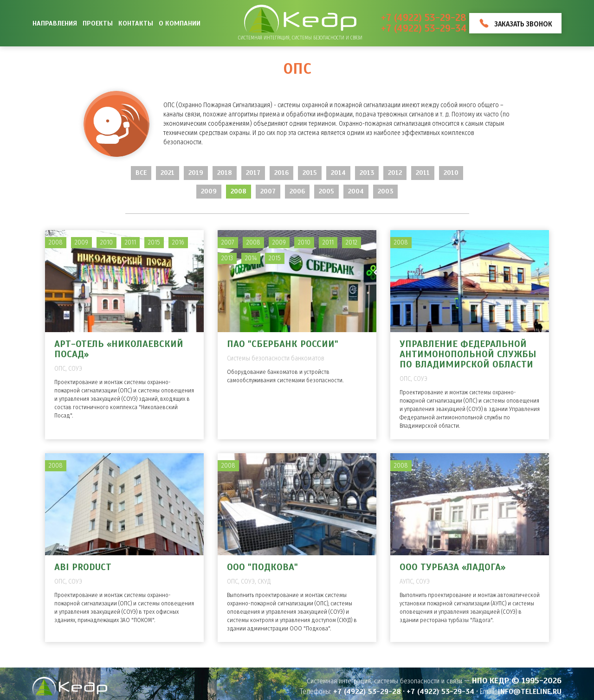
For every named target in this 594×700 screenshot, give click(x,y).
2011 (423, 173)
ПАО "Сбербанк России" (283, 344)
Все (141, 173)
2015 (310, 173)
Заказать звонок (523, 24)
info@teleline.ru (530, 692)
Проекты (98, 23)
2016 (281, 173)
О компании (180, 23)
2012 (395, 173)
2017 (253, 173)
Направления (55, 23)
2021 (168, 173)
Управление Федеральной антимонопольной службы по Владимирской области (468, 354)
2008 (239, 191)
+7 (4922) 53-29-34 (424, 29)
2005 (326, 191)
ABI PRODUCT (83, 567)
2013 (367, 173)
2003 (385, 191)
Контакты (136, 23)
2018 (225, 173)
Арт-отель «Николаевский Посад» (119, 349)
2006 (297, 191)
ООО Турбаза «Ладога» (452, 567)
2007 (268, 191)
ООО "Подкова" (262, 567)
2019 (196, 173)
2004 (356, 191)
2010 (451, 173)
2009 (209, 191)
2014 (338, 173)
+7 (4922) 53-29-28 (423, 18)
